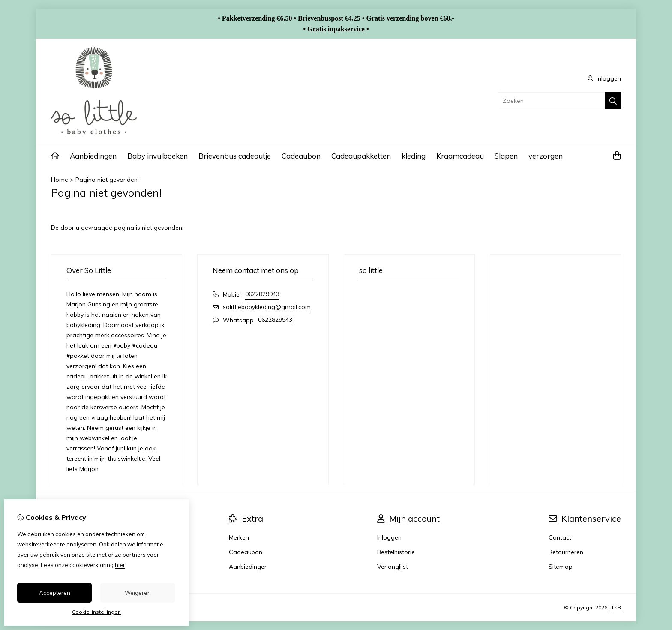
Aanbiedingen (93, 156)
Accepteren (55, 593)
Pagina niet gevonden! (107, 180)
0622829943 (262, 294)
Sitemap (561, 567)
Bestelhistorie (396, 552)
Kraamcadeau (460, 156)
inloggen (604, 78)
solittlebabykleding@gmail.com (267, 307)
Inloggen (389, 537)
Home (60, 180)
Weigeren (138, 593)
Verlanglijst (393, 567)
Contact (560, 537)
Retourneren (566, 552)
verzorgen (546, 156)
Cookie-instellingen (96, 612)
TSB (616, 607)
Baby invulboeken (157, 156)
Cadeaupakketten (361, 156)
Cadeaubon (301, 156)
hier (120, 565)
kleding (414, 156)
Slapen (506, 156)
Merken (239, 537)
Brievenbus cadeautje (235, 156)
